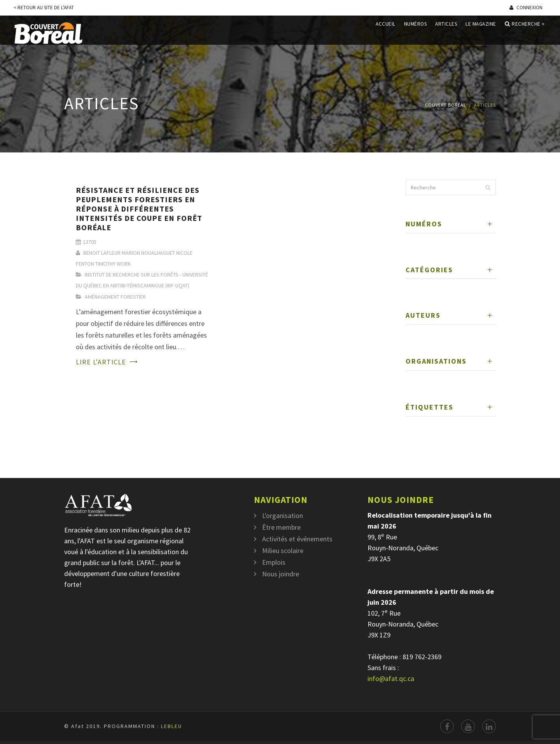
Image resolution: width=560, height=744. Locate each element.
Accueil (386, 32)
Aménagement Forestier (115, 297)
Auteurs (423, 315)
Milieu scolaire (283, 551)
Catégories (429, 270)
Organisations (436, 361)
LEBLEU (171, 726)
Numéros (416, 32)
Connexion (526, 8)
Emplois (274, 562)
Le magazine (481, 32)
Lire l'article (101, 362)
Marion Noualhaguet (148, 253)
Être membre (281, 527)
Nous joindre (281, 574)
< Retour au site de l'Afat (44, 8)
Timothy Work (113, 264)
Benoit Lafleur (102, 253)
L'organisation (283, 516)
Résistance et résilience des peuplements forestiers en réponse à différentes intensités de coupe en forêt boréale (139, 209)
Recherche (525, 33)
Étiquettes (430, 407)
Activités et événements (297, 539)
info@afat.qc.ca (391, 678)
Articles (446, 32)
